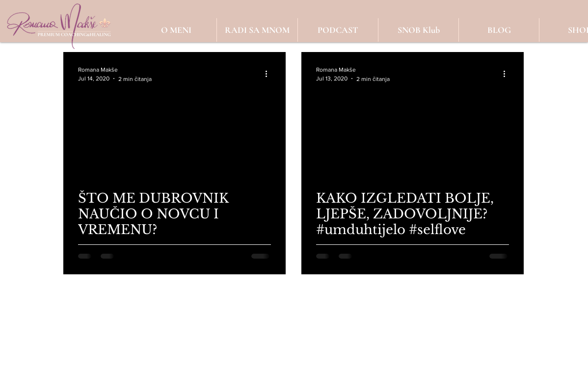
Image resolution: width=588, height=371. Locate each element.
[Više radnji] (269, 74)
